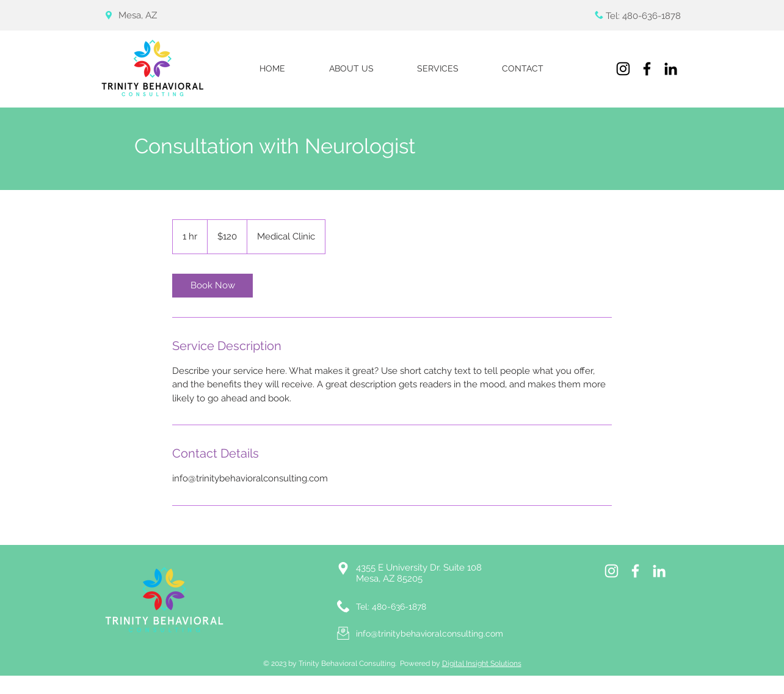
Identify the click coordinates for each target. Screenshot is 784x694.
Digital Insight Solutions (482, 663)
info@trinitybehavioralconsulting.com (430, 634)
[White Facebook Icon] (635, 571)
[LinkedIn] (671, 69)
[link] (212, 286)
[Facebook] (647, 69)
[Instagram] (623, 69)
